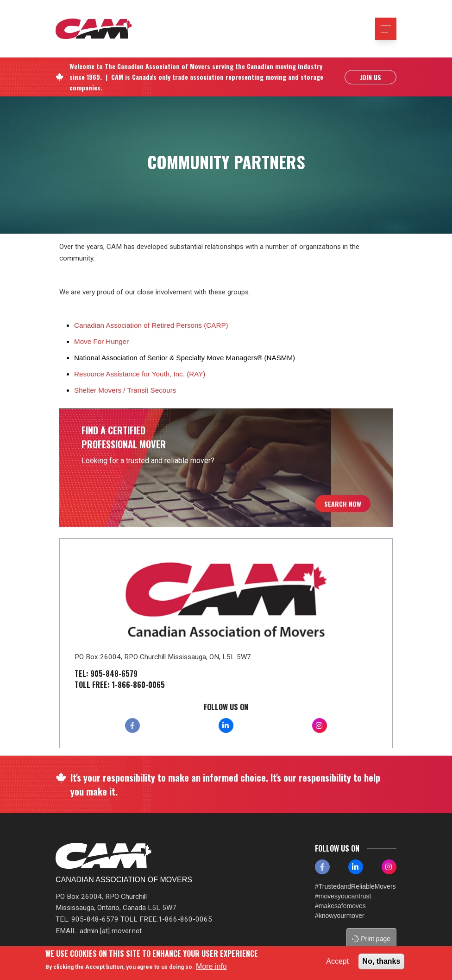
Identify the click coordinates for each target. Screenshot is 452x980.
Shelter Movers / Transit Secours (125, 390)
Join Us (370, 77)
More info (211, 966)
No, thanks (382, 961)
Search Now (343, 504)
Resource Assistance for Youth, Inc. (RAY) (140, 374)
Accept (337, 961)
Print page (371, 939)
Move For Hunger (101, 341)
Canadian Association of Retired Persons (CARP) (151, 325)
